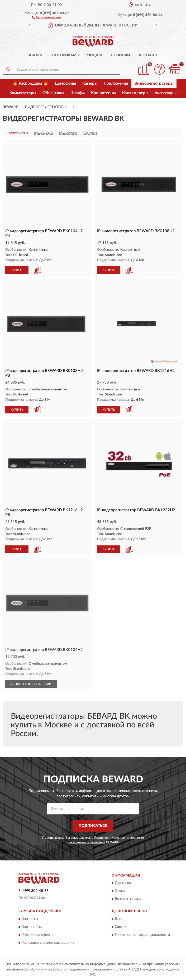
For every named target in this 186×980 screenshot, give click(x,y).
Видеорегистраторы (154, 83)
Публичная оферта (38, 935)
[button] (47, 17)
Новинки (120, 55)
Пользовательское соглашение (48, 943)
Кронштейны (103, 93)
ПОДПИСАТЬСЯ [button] (93, 826)
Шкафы (78, 93)
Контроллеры (135, 93)
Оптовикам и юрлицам (77, 55)
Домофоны (65, 83)
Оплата (121, 891)
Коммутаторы (23, 93)
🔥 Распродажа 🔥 (30, 83)
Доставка (123, 883)
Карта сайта (32, 927)
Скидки (121, 927)
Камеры (90, 83)
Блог (119, 919)
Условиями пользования (87, 842)
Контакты (149, 55)
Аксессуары (166, 93)
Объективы (53, 93)
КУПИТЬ (17, 270)
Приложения (116, 83)
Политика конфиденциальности (142, 935)
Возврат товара (128, 899)
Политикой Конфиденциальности (119, 838)
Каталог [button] (35, 55)
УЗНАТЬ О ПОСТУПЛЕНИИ (31, 684)
